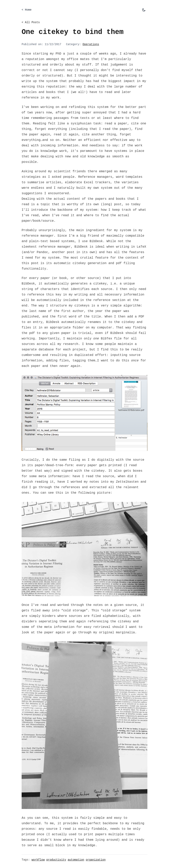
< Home (27, 10)
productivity (56, 860)
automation (76, 860)
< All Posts (31, 22)
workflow (38, 860)
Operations (91, 44)
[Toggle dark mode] (144, 10)
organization (96, 860)
